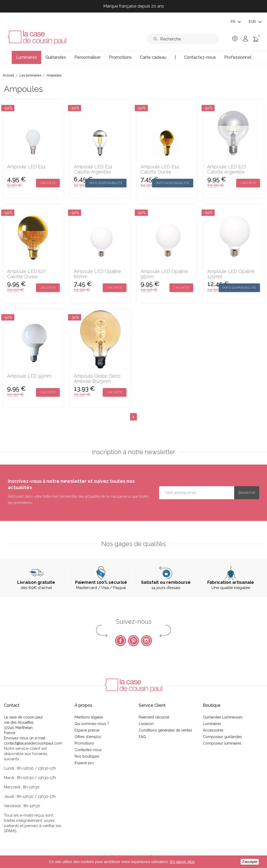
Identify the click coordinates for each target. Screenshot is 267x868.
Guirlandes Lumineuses (223, 717)
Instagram (147, 641)
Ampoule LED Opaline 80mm (98, 274)
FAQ (142, 737)
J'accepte (250, 862)
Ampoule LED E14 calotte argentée (93, 169)
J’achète (48, 183)
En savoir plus (182, 862)
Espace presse (87, 730)
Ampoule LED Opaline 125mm (231, 274)
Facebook (120, 641)
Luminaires (212, 724)
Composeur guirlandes (222, 737)
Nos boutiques (87, 756)
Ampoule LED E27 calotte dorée (26, 274)
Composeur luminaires (222, 743)
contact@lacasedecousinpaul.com (33, 743)
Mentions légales (89, 717)
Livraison (146, 724)
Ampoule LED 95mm (29, 376)
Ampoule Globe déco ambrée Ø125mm (97, 379)
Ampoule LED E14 (26, 167)
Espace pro (84, 763)
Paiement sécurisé (154, 717)
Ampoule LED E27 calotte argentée (227, 169)
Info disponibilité (106, 183)
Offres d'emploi (88, 737)
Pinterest (133, 641)
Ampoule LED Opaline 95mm (164, 274)
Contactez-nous (88, 750)
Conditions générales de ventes (165, 730)
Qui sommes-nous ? (92, 724)
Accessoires (213, 730)
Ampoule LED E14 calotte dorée (160, 169)
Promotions (84, 743)
